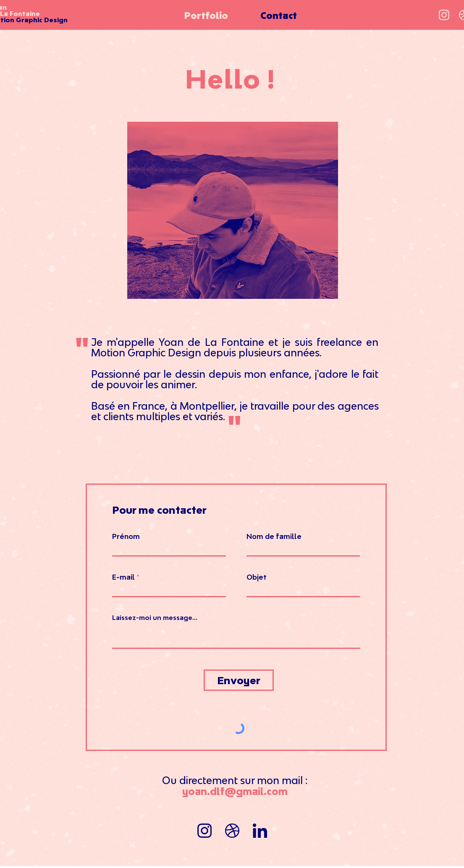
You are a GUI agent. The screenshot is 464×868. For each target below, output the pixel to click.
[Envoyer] (239, 680)
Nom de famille (274, 536)
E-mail (123, 577)
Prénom (126, 536)
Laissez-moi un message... (155, 618)
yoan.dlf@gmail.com (235, 791)
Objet (257, 577)
